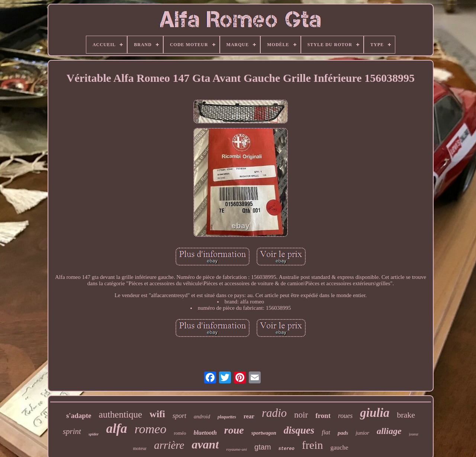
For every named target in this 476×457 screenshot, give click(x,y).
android (202, 417)
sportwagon (264, 433)
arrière (169, 445)
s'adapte (79, 416)
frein (313, 445)
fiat (326, 432)
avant (205, 444)
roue (234, 430)
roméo (180, 433)
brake (406, 415)
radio (274, 413)
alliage (389, 431)
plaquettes (227, 417)
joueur (414, 434)
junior (362, 433)
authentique (121, 414)
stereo (287, 449)
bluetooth (205, 433)
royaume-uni (237, 449)
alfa (116, 429)
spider (94, 434)
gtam (263, 447)
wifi (157, 414)
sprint (72, 431)
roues (345, 416)
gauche (339, 448)
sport (179, 416)
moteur (140, 448)
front (323, 416)
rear (249, 416)
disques (299, 430)
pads (343, 433)
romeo (151, 429)
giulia (375, 413)
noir (301, 415)
